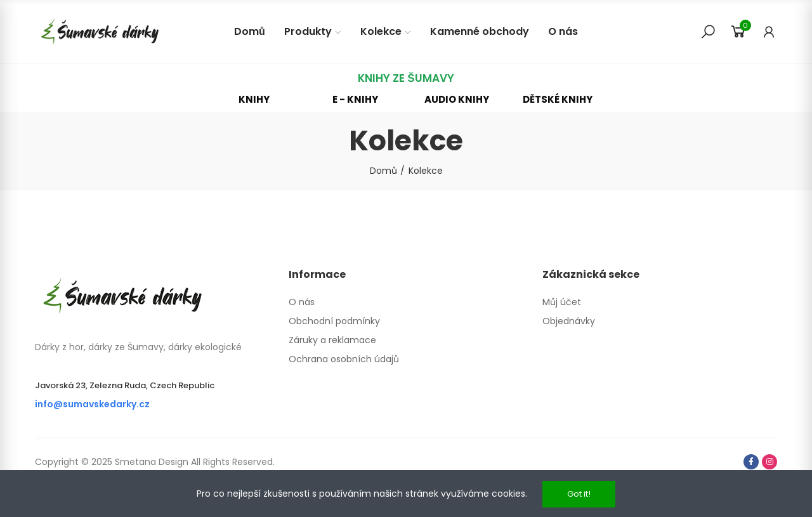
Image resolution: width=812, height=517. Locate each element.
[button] (254, 99)
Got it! (579, 494)
